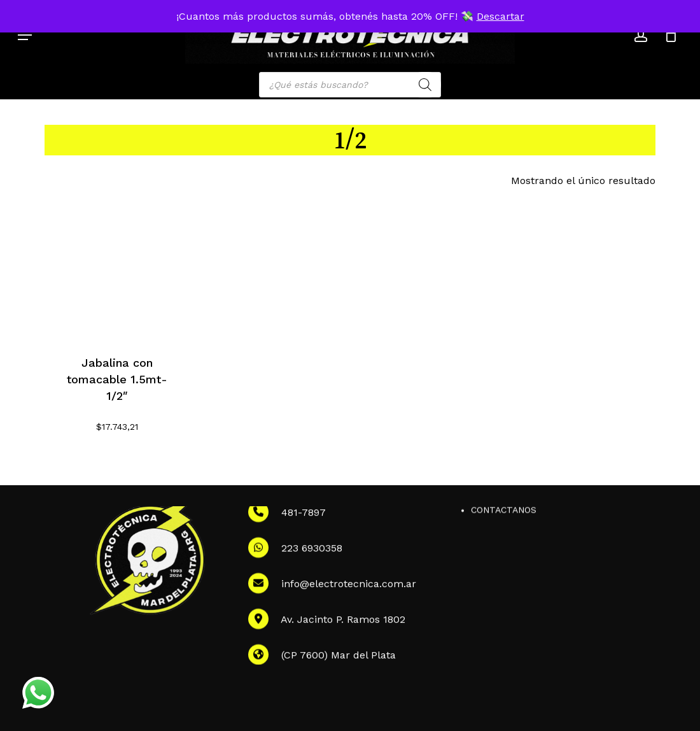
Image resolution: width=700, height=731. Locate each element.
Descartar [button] (500, 16)
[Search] (425, 85)
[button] (25, 35)
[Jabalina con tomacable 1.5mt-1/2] (117, 266)
